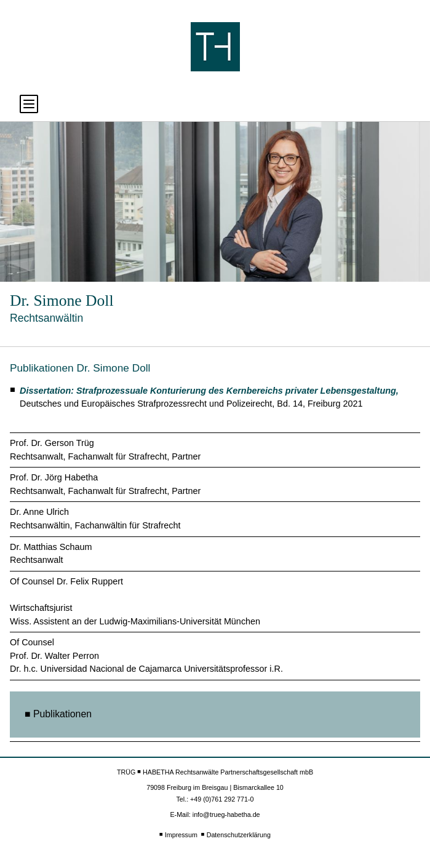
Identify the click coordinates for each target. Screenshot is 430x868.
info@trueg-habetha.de (226, 814)
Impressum (181, 835)
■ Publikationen (58, 714)
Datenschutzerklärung (239, 835)
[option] (215, 202)
